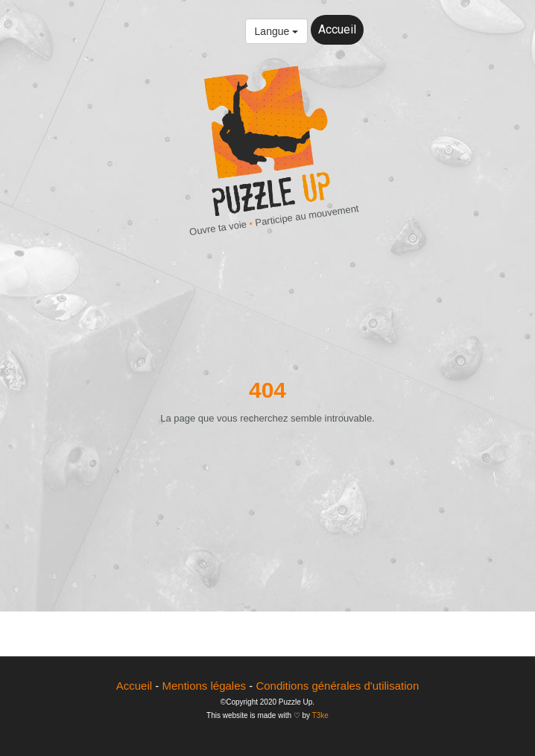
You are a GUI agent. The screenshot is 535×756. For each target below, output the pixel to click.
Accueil (337, 29)
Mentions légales (204, 686)
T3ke (320, 715)
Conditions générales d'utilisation (337, 686)
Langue (277, 31)
